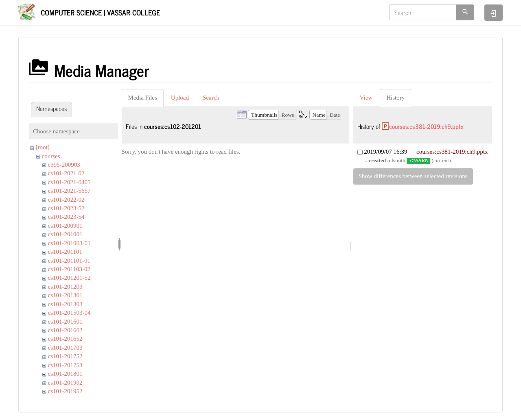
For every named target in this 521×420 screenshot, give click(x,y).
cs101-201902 (65, 383)
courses (51, 156)
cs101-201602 (65, 330)
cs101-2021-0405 (69, 182)
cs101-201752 (65, 356)
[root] (43, 147)
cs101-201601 (65, 322)
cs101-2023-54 (66, 217)
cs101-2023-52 (66, 208)
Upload (180, 98)
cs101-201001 (65, 234)
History (395, 98)
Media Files (143, 98)
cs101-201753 (65, 365)
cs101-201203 (65, 287)
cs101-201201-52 (69, 278)
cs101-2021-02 (66, 173)
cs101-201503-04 (69, 313)
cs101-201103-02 (69, 269)
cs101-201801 (65, 374)
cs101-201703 (65, 348)
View (366, 98)
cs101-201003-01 (69, 243)
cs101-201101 (65, 252)
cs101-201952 (65, 391)
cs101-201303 (65, 304)
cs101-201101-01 (69, 261)
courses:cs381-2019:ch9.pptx (426, 126)
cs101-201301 (65, 295)
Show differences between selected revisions (413, 176)
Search (211, 98)
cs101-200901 (65, 226)
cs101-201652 (65, 339)
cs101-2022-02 (66, 200)
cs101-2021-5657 (69, 191)
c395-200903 (64, 165)
